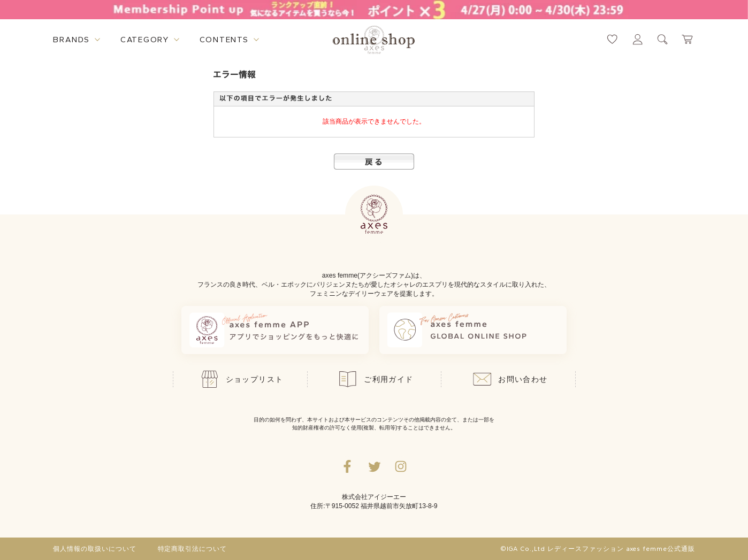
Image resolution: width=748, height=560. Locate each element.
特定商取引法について (193, 549)
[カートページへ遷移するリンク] (688, 39)
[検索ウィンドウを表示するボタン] (663, 39)
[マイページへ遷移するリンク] (638, 39)
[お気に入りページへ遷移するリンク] (612, 39)
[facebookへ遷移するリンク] (347, 466)
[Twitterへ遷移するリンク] (374, 466)
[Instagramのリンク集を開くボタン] (401, 466)
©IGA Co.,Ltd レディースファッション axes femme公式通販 (598, 549)
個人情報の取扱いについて (95, 549)
